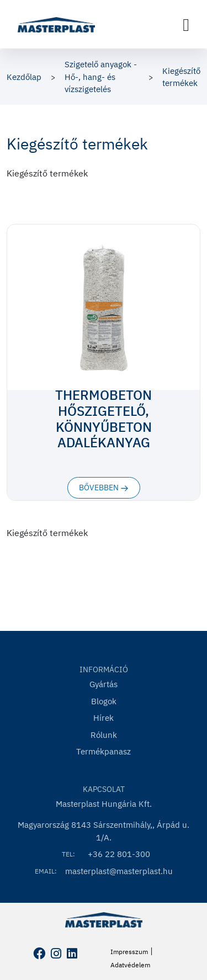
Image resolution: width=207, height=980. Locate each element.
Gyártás (104, 684)
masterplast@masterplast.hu (119, 871)
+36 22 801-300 (119, 854)
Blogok (104, 701)
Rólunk (104, 735)
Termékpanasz (104, 751)
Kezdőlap (24, 77)
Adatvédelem (130, 965)
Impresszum (129, 952)
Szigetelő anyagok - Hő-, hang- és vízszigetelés (101, 77)
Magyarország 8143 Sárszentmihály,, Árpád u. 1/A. (104, 831)
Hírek (104, 718)
